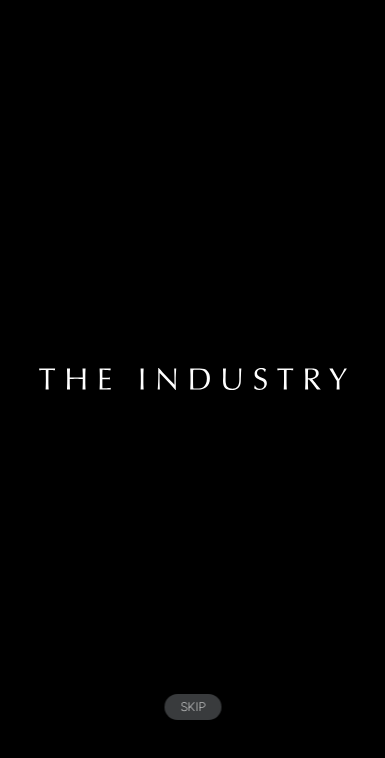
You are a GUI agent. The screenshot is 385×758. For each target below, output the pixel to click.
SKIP (192, 706)
